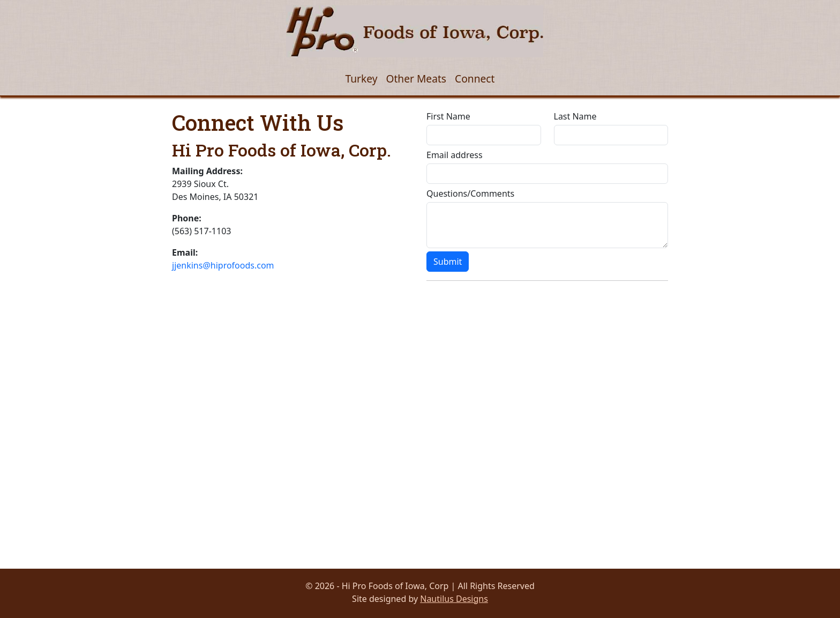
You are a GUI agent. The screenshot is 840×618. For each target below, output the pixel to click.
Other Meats (416, 79)
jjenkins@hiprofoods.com (223, 265)
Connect (475, 79)
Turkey (361, 79)
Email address (455, 155)
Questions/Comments (470, 193)
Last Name (575, 116)
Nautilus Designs (454, 599)
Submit (448, 262)
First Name (448, 116)
